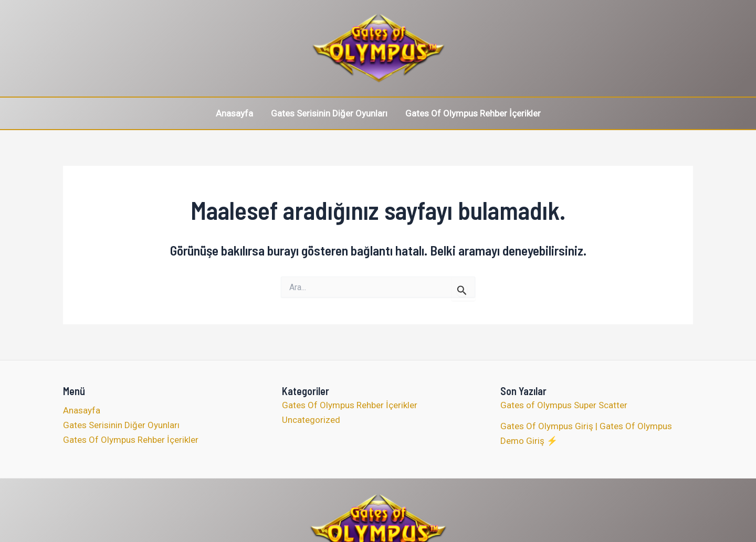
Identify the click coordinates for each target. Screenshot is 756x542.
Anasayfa (234, 113)
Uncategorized (311, 420)
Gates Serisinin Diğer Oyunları (329, 113)
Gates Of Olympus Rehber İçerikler (473, 113)
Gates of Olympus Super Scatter (564, 405)
